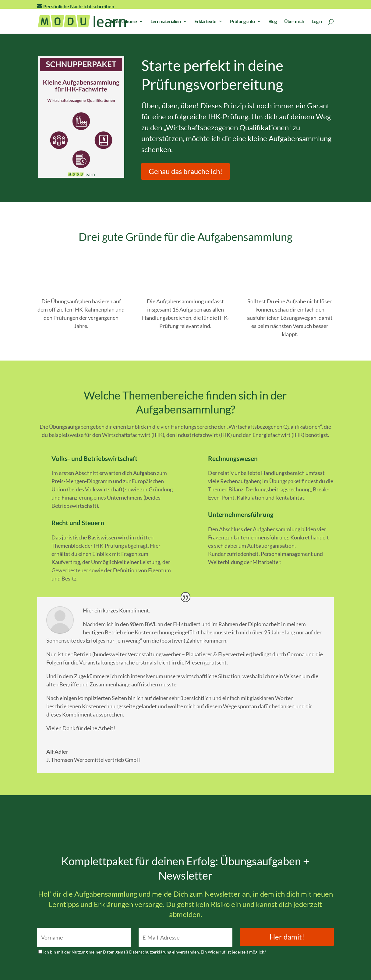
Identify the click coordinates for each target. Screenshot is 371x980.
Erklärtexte (205, 22)
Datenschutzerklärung (150, 952)
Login (317, 22)
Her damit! (287, 937)
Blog (272, 22)
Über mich (294, 22)
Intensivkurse (124, 22)
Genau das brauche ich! (185, 171)
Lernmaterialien (166, 22)
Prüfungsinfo (242, 22)
